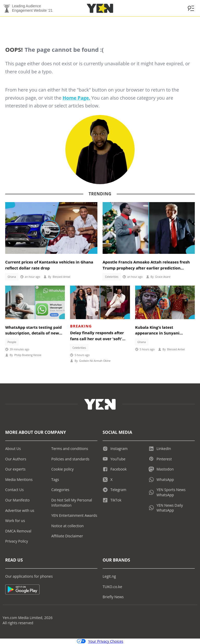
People (12, 342)
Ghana (12, 277)
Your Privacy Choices (100, 641)
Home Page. (76, 98)
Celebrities (112, 277)
